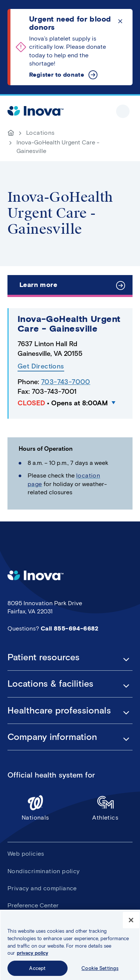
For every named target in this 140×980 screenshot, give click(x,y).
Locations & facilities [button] (50, 684)
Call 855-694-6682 (70, 628)
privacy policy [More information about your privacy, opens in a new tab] (32, 955)
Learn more (38, 285)
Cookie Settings (100, 971)
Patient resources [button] (43, 657)
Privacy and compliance (42, 888)
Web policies (26, 854)
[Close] (131, 923)
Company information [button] (52, 737)
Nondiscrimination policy (44, 871)
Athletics (106, 807)
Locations (41, 133)
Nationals (35, 807)
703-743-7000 (66, 382)
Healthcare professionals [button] (59, 711)
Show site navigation (123, 111)
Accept (37, 971)
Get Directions (41, 366)
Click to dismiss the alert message (120, 21)
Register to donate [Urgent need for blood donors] (57, 75)
